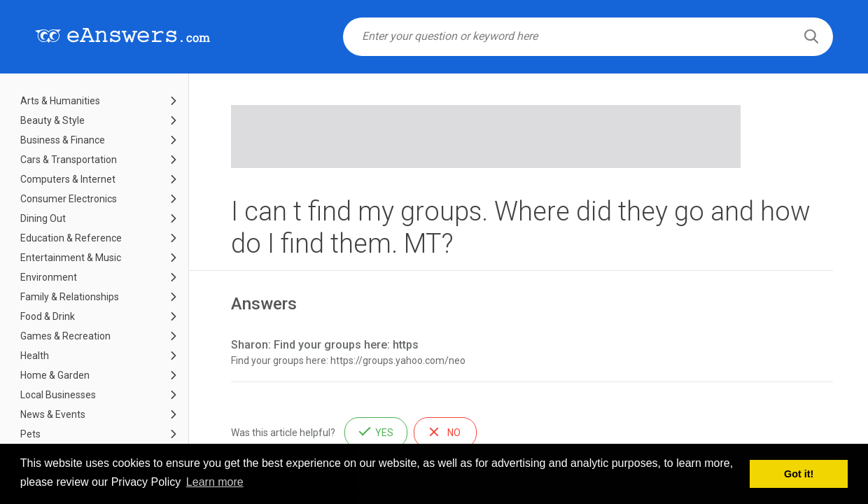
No (454, 433)
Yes (384, 433)
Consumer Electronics (69, 199)
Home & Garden (55, 375)
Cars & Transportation (69, 160)
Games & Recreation (65, 336)
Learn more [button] (215, 482)
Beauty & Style (52, 120)
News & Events (53, 414)
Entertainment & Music (71, 258)
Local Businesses (58, 395)
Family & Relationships (70, 297)
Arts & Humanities (60, 101)
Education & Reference (71, 238)
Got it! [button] (799, 474)
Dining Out (43, 218)
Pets (30, 434)
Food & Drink (48, 316)
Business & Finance (63, 140)
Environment (49, 277)
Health (35, 356)
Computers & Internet (68, 179)
